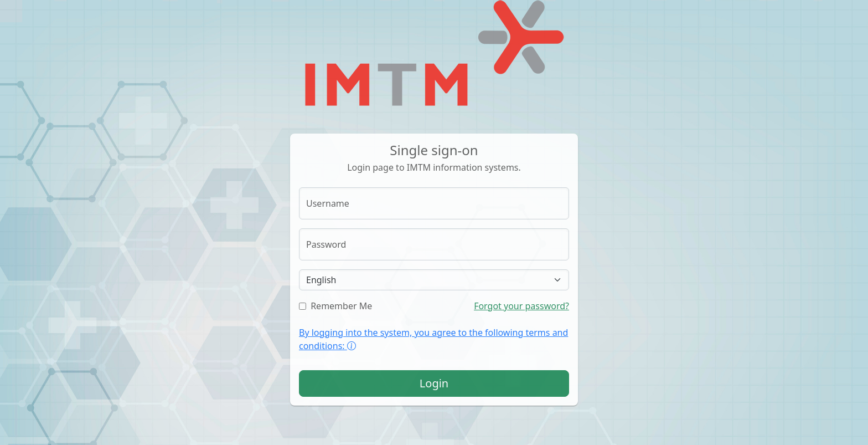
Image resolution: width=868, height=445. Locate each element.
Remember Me (335, 306)
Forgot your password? (521, 306)
